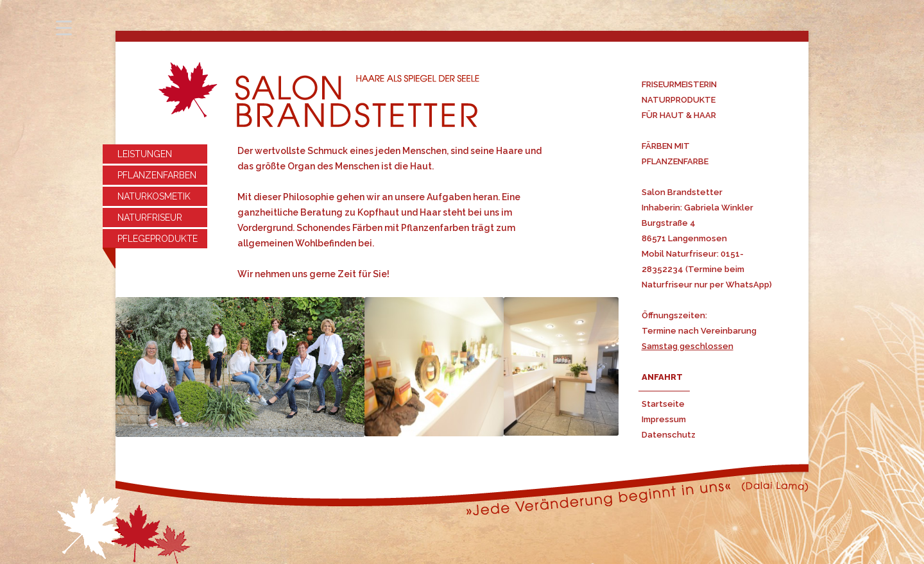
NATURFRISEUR (150, 218)
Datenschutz (669, 435)
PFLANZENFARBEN (157, 175)
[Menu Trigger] (64, 27)
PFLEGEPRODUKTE (158, 239)
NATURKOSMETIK (154, 196)
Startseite (663, 404)
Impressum (664, 419)
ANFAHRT (662, 377)
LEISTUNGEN (145, 154)
